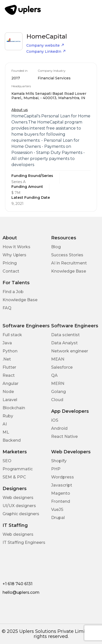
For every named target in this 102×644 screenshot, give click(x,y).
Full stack (12, 335)
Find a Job (13, 292)
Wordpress (63, 477)
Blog (56, 247)
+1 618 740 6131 (17, 584)
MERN (58, 383)
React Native (64, 436)
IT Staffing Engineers (24, 542)
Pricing (10, 263)
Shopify (59, 461)
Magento (61, 493)
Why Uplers (14, 255)
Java (7, 343)
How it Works (16, 247)
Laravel (10, 400)
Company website (45, 45)
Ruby (8, 416)
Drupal (58, 518)
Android (59, 428)
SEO (7, 461)
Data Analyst (64, 343)
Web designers (18, 498)
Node (8, 392)
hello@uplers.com (21, 592)
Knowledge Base (69, 271)
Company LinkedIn (46, 51)
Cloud (57, 400)
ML (6, 432)
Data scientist (65, 335)
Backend (12, 440)
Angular (11, 383)
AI (5, 424)
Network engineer (70, 351)
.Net (7, 359)
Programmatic (18, 469)
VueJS (57, 509)
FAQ (7, 308)
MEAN (58, 359)
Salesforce (62, 367)
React (9, 375)
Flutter (9, 367)
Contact (11, 271)
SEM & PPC (14, 477)
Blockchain (14, 408)
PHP (56, 469)
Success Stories (67, 255)
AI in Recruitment (69, 263)
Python (10, 351)
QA (54, 375)
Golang (58, 392)
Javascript (62, 485)
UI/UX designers (19, 506)
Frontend (61, 501)
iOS (55, 420)
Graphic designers (21, 514)
